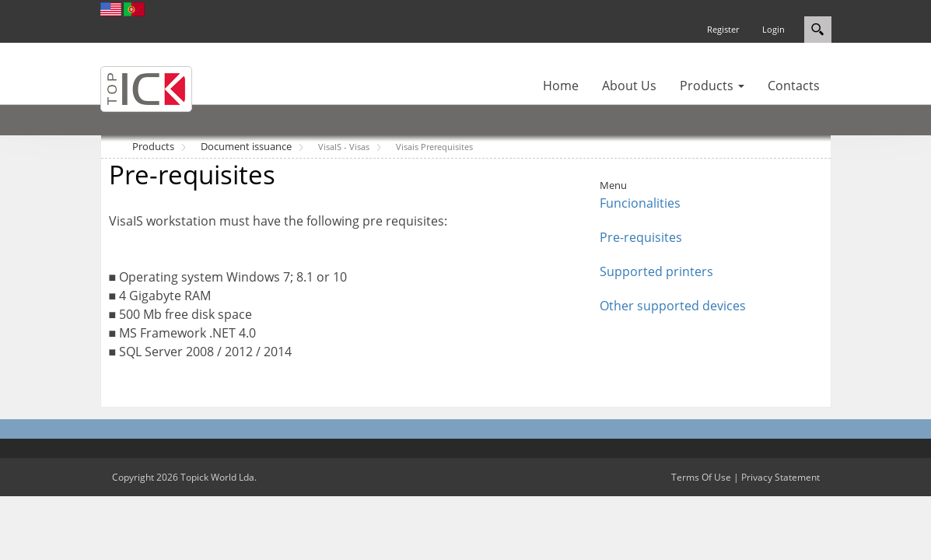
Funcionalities (640, 203)
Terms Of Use (701, 477)
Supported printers (656, 271)
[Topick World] (146, 88)
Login (773, 29)
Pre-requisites (641, 237)
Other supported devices (673, 306)
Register (723, 29)
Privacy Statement (780, 477)
